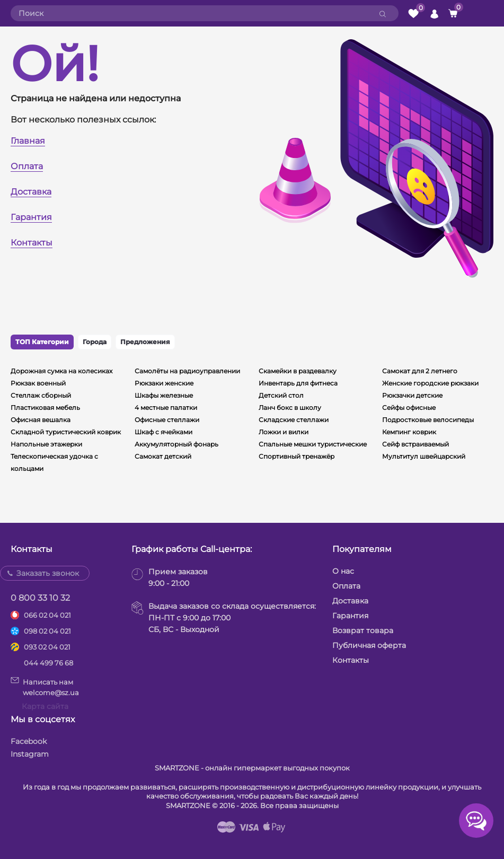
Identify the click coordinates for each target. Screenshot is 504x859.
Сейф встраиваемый (415, 444)
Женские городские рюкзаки (430, 383)
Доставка (31, 192)
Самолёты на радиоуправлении (187, 371)
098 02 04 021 (47, 631)
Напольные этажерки (46, 444)
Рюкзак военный (38, 383)
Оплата (27, 166)
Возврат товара (363, 630)
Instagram (30, 754)
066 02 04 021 (47, 615)
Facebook (29, 741)
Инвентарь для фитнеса (298, 383)
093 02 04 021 (47, 647)
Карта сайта (45, 706)
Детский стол (281, 395)
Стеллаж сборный (41, 395)
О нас (343, 571)
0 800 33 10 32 (40, 598)
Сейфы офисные (409, 407)
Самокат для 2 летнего (420, 371)
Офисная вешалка (41, 420)
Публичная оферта (369, 645)
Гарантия (31, 217)
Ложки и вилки (284, 432)
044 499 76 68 (48, 663)
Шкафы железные (164, 395)
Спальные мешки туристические (313, 444)
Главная (28, 141)
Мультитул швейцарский (424, 456)
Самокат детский (163, 456)
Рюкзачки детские (412, 395)
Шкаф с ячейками (163, 432)
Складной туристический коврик (66, 432)
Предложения (145, 342)
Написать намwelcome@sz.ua (45, 687)
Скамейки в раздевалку (298, 371)
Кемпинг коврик (409, 432)
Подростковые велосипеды (428, 420)
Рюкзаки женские (164, 383)
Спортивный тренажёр (297, 456)
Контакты (32, 243)
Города (95, 342)
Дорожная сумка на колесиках (61, 371)
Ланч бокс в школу (290, 407)
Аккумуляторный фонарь (176, 444)
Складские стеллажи (294, 420)
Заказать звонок (48, 573)
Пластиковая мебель (45, 407)
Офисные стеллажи (167, 420)
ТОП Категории (42, 342)
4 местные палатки (166, 407)
